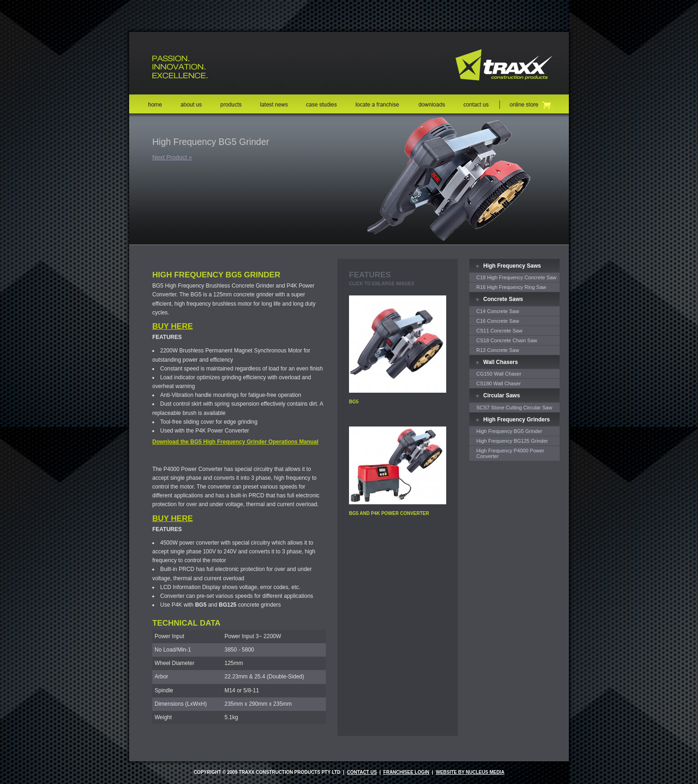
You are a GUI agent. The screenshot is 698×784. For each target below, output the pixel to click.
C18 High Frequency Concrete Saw (516, 277)
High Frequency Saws (512, 266)
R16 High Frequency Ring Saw (511, 287)
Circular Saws (502, 395)
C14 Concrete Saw (498, 311)
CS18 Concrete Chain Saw (507, 340)
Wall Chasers (501, 362)
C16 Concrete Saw (498, 321)
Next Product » (172, 157)
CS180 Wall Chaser (499, 383)
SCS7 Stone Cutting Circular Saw (514, 408)
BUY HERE (173, 326)
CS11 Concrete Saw (499, 331)
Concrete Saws (503, 299)
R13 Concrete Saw (498, 350)
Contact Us (362, 772)
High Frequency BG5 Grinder (509, 431)
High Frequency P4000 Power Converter (510, 453)
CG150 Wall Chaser (499, 374)
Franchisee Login (406, 772)
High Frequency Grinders (517, 420)
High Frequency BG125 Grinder (512, 441)
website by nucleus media (470, 772)
